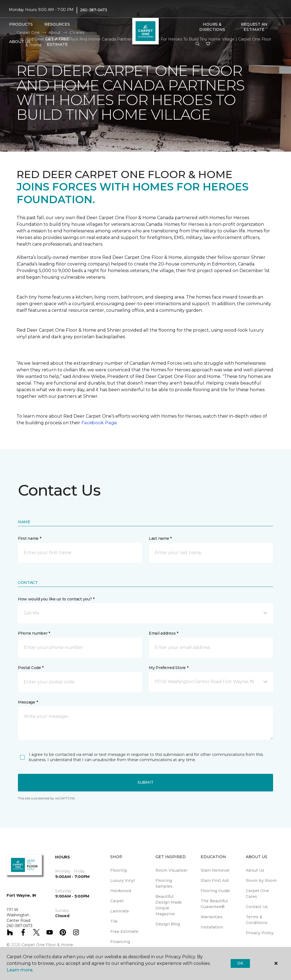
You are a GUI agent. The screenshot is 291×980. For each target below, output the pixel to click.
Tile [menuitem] (114, 921)
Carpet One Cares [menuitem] (257, 894)
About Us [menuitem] (255, 870)
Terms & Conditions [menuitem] (257, 920)
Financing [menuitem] (120, 942)
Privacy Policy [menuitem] (260, 933)
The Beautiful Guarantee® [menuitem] (214, 904)
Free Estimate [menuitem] (124, 931)
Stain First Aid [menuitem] (215, 880)
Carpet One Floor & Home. (48, 945)
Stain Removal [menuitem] (215, 870)
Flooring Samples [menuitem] (164, 883)
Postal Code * (31, 668)
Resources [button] (57, 24)
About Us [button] (20, 42)
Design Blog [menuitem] (168, 924)
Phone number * (34, 633)
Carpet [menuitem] (117, 901)
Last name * (160, 538)
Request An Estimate (254, 27)
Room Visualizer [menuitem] (172, 870)
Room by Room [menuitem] (261, 880)
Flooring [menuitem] (118, 870)
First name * (30, 538)
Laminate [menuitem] (120, 911)
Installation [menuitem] (212, 927)
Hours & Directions (212, 27)
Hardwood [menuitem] (121, 891)
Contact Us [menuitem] (257, 907)
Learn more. (20, 970)
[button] (198, 44)
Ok (240, 963)
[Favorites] (208, 44)
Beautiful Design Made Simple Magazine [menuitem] (169, 905)
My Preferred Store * (169, 668)
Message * (28, 702)
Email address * (164, 633)
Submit (145, 782)
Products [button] (21, 24)
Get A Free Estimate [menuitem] (57, 42)
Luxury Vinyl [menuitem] (122, 880)
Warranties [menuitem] (211, 917)
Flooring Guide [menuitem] (215, 891)
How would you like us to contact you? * (56, 599)
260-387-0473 (94, 10)
